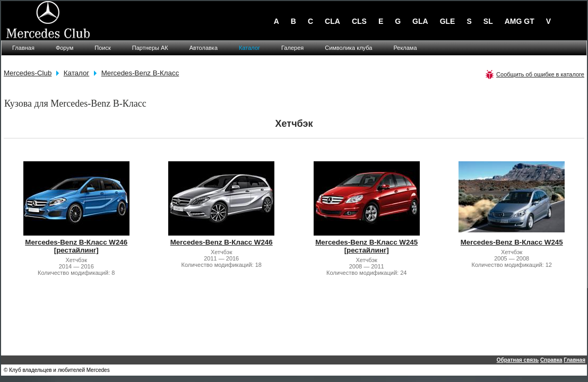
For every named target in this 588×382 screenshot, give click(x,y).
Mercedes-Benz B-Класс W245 (512, 242)
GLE (448, 21)
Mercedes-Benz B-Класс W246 (222, 242)
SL (488, 21)
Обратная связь (518, 360)
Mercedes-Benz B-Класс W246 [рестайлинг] (76, 246)
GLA (420, 21)
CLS (359, 21)
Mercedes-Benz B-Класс (140, 73)
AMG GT (520, 21)
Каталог (76, 73)
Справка (551, 360)
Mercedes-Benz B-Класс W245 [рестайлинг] (366, 246)
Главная (574, 360)
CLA (332, 21)
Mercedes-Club (28, 73)
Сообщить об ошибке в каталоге (540, 74)
